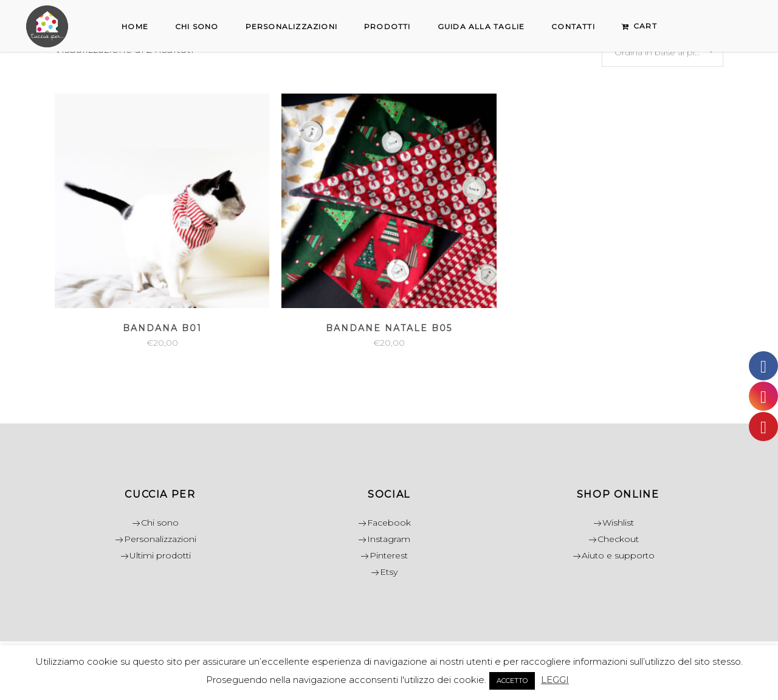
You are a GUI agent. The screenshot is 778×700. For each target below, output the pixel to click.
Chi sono (160, 523)
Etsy (389, 572)
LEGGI (555, 680)
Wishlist (618, 523)
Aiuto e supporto (618, 555)
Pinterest (389, 555)
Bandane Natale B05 (389, 328)
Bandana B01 (162, 328)
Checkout (618, 539)
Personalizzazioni (160, 539)
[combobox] (663, 52)
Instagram (389, 539)
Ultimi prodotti (160, 555)
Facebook (389, 523)
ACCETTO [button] (512, 681)
